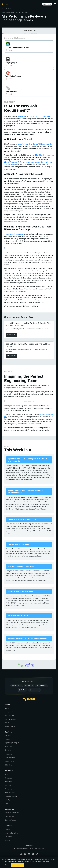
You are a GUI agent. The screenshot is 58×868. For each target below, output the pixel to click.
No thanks (6, 865)
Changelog (8, 778)
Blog (6, 774)
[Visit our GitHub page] (37, 854)
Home (4, 9)
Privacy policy (46, 861)
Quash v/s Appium (10, 820)
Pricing (7, 803)
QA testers (8, 750)
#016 (10, 9)
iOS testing (8, 765)
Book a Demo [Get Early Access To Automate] (47, 4)
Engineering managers (12, 743)
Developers (8, 746)
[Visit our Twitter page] (21, 854)
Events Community (11, 796)
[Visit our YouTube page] (29, 854)
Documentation (10, 792)
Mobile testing (9, 761)
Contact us (8, 837)
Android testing (10, 758)
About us (8, 829)
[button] (55, 4)
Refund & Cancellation (12, 833)
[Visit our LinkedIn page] (25, 854)
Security (7, 800)
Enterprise (8, 736)
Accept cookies (17, 865)
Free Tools (8, 785)
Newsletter (8, 782)
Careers (7, 840)
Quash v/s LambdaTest (12, 813)
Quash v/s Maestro (11, 816)
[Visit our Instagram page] (33, 854)
